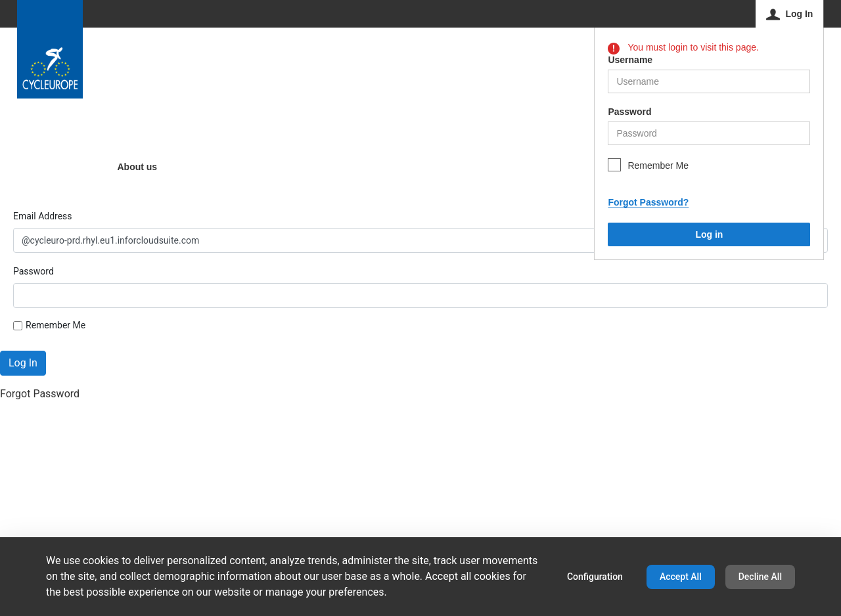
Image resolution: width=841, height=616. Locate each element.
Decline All (760, 577)
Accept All (681, 577)
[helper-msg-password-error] (709, 133)
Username (630, 60)
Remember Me (658, 165)
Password (629, 112)
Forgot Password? (648, 202)
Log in (709, 234)
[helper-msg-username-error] (709, 81)
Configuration (595, 577)
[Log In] (790, 14)
